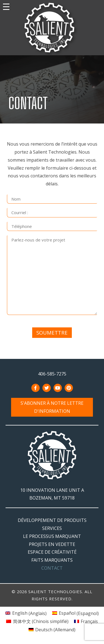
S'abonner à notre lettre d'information (52, 407)
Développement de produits (52, 520)
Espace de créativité (52, 552)
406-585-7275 (52, 374)
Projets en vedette (52, 544)
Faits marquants (52, 560)
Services (52, 528)
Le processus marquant (52, 536)
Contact (52, 568)
